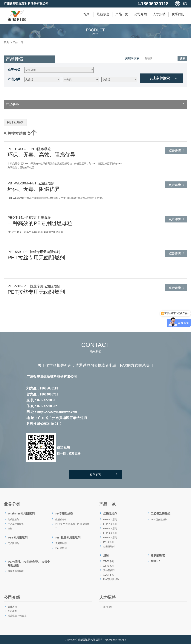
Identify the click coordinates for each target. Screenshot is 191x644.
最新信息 (103, 14)
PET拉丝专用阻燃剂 (68, 537)
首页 (86, 14)
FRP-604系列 (110, 529)
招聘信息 (107, 606)
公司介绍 (140, 14)
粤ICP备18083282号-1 (116, 639)
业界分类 (14, 70)
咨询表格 (106, 475)
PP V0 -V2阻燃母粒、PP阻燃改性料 (73, 526)
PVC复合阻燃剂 (111, 578)
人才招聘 (159, 14)
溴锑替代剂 (109, 569)
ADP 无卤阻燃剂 (159, 520)
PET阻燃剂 (61, 547)
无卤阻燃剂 (13, 542)
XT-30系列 (108, 560)
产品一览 (122, 14)
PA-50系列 (108, 542)
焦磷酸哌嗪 (61, 520)
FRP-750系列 (110, 524)
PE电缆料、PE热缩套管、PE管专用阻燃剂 (28, 562)
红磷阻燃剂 (13, 520)
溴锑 (9, 529)
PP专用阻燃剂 (64, 514)
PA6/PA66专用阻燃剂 (21, 514)
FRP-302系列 (110, 520)
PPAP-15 (155, 560)
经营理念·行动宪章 (18, 615)
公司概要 (12, 610)
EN (185, 4)
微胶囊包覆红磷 (16, 569)
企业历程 (12, 606)
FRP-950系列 (110, 533)
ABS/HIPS (108, 574)
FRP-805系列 (110, 538)
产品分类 (14, 79)
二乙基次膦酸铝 (16, 524)
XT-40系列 (108, 565)
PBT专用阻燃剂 (17, 537)
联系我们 (178, 14)
